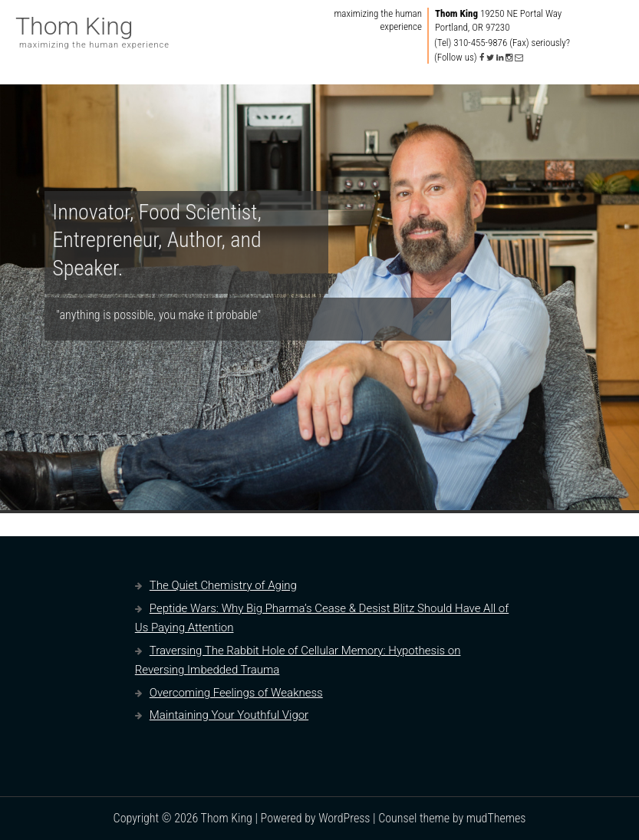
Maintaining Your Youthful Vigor (229, 715)
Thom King (74, 26)
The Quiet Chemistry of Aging (223, 585)
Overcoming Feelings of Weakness (236, 693)
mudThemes (496, 818)
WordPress (344, 818)
